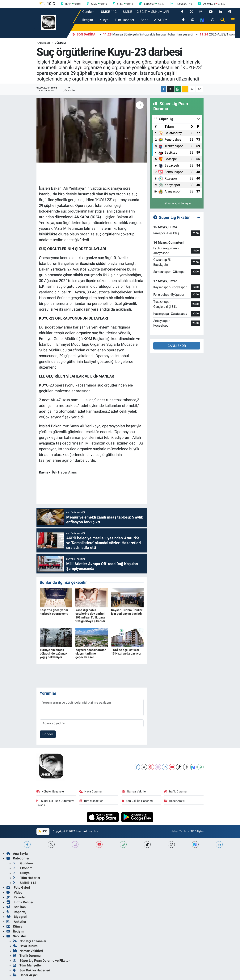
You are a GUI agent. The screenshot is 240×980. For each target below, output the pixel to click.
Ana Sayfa (17, 854)
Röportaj (16, 912)
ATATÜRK (161, 20)
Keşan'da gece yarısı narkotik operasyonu (54, 612)
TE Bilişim (197, 831)
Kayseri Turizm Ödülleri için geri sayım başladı (127, 612)
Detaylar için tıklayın (177, 203)
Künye (104, 20)
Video (14, 892)
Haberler (43, 43)
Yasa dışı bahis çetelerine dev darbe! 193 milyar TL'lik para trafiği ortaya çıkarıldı (90, 616)
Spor (144, 20)
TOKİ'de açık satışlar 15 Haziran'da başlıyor (126, 652)
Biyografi (17, 917)
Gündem (88, 12)
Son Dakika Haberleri (137, 801)
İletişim (88, 20)
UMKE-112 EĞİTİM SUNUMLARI (146, 12)
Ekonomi (23, 868)
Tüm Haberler (124, 20)
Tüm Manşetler (91, 801)
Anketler (16, 922)
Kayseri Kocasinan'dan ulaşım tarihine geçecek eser (91, 653)
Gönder (48, 734)
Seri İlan (16, 907)
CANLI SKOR (177, 346)
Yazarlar (16, 897)
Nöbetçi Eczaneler (51, 792)
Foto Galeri (18, 887)
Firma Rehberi (20, 902)
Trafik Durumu (175, 792)
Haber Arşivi (175, 801)
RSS (43, 831)
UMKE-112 (109, 12)
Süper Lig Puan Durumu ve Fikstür (55, 803)
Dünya (21, 873)
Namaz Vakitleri (135, 792)
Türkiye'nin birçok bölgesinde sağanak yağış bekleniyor (54, 653)
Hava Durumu (90, 792)
